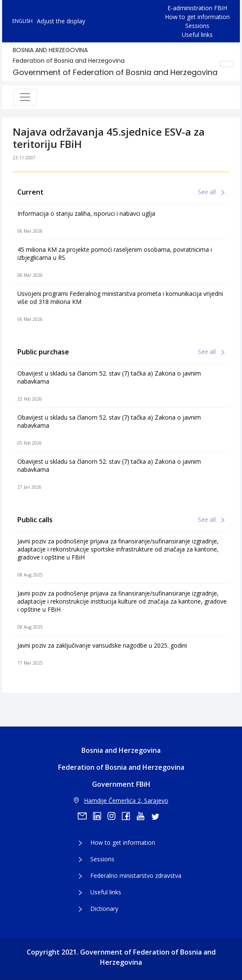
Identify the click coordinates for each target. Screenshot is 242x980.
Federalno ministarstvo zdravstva (136, 876)
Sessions (197, 26)
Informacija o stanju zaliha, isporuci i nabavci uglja (86, 213)
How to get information (197, 17)
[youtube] (143, 816)
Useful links (197, 35)
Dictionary (104, 909)
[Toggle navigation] (25, 97)
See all (211, 192)
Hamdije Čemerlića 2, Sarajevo (121, 800)
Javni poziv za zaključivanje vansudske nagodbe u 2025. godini (102, 645)
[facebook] (129, 816)
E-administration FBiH (197, 8)
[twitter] (158, 816)
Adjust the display (61, 21)
